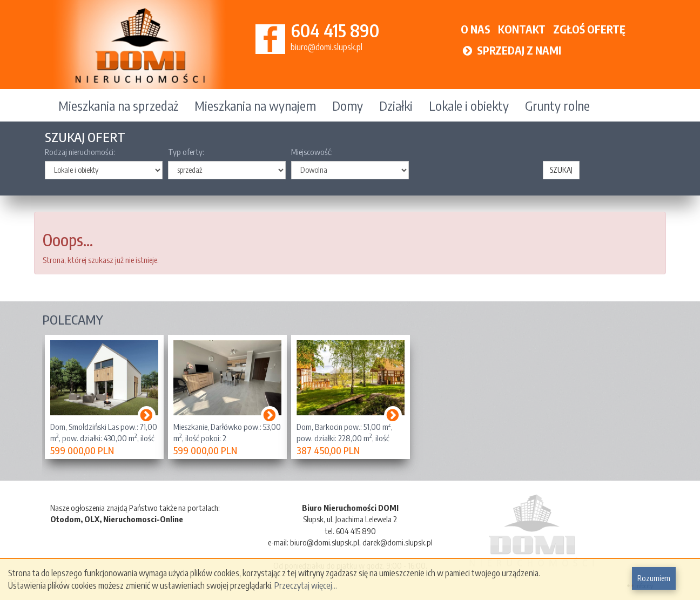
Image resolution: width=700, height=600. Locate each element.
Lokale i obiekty (469, 105)
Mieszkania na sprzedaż (118, 105)
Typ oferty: (186, 152)
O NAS (476, 29)
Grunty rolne (557, 105)
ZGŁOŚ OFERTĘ (589, 29)
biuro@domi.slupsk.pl (327, 47)
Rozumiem (654, 578)
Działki (396, 105)
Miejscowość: (312, 152)
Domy (348, 105)
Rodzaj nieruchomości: (80, 152)
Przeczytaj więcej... (306, 585)
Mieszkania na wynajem (255, 105)
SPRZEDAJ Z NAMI (511, 50)
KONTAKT (522, 29)
